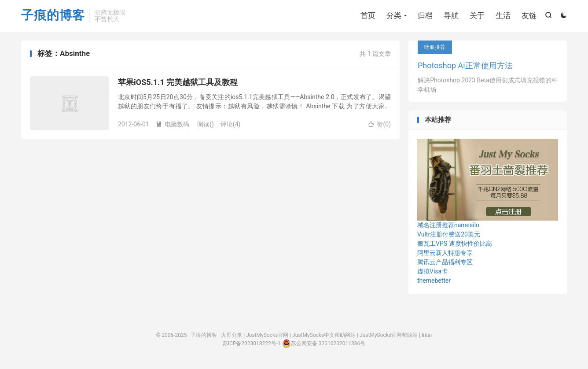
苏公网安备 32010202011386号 (324, 343)
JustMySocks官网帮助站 (389, 335)
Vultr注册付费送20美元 (449, 234)
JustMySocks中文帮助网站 (324, 335)
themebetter (434, 280)
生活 (503, 15)
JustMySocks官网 (267, 335)
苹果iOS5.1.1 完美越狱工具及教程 (178, 82)
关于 (477, 15)
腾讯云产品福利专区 (445, 262)
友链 (529, 15)
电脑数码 (173, 124)
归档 (425, 15)
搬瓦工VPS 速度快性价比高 (455, 244)
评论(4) (231, 124)
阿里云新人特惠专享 (445, 253)
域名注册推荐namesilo (448, 225)
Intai (427, 335)
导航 (451, 15)
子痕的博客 (53, 16)
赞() (379, 124)
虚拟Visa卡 (432, 271)
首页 (368, 15)
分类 (394, 15)
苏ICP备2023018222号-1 (252, 343)
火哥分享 (232, 335)
